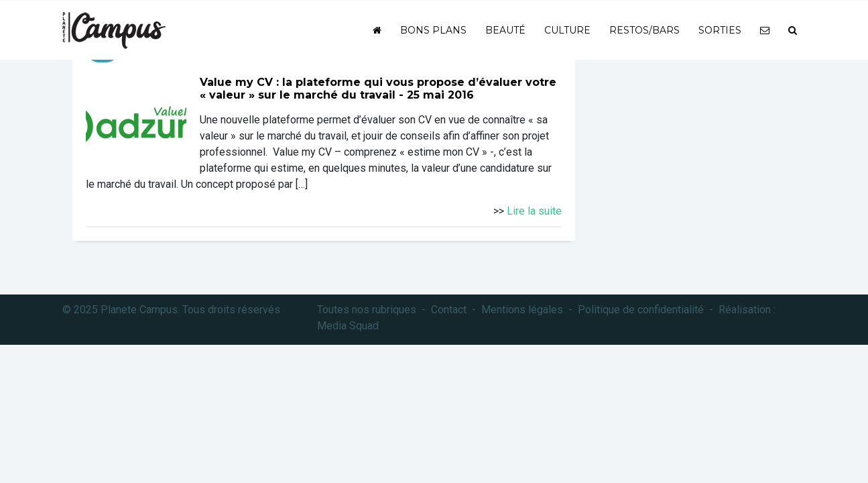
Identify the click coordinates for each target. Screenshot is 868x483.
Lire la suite (534, 211)
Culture (567, 30)
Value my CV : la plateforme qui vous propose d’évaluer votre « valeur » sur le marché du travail (378, 89)
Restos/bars (644, 30)
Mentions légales (522, 310)
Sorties (720, 30)
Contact (449, 310)
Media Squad (348, 326)
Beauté (505, 30)
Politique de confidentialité (641, 310)
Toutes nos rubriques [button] (367, 310)
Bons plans (433, 30)
